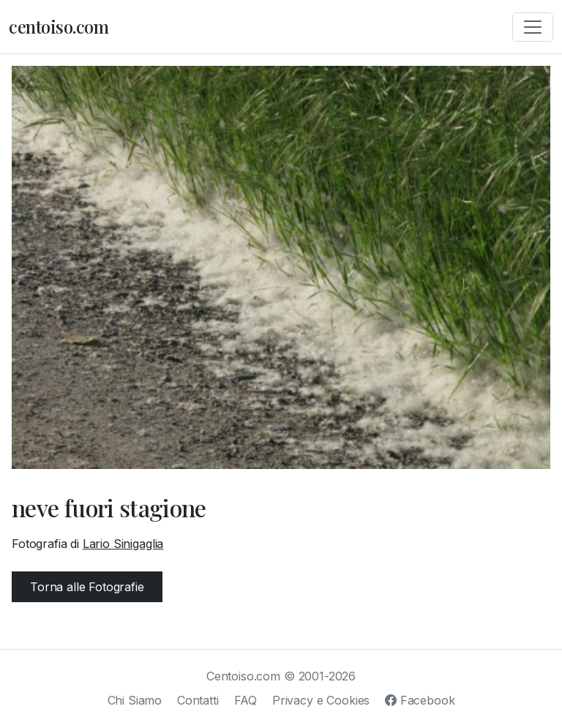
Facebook (420, 700)
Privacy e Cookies (321, 700)
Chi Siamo (135, 700)
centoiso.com (59, 26)
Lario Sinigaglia (123, 544)
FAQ (246, 700)
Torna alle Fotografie (87, 587)
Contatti (198, 700)
